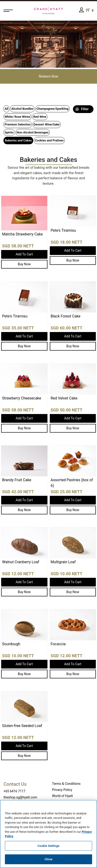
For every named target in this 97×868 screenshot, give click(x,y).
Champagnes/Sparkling (52, 109)
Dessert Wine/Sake (47, 124)
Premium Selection (18, 124)
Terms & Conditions (66, 784)
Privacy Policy (62, 790)
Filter (82, 109)
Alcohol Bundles (22, 109)
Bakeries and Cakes (18, 140)
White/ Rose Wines (18, 117)
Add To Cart (24, 254)
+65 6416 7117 (14, 791)
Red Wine (40, 117)
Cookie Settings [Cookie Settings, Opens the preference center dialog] (48, 846)
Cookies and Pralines (49, 140)
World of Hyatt (63, 796)
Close (49, 859)
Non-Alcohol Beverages (33, 132)
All (6, 109)
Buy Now (24, 264)
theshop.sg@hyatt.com (20, 797)
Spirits (9, 132)
